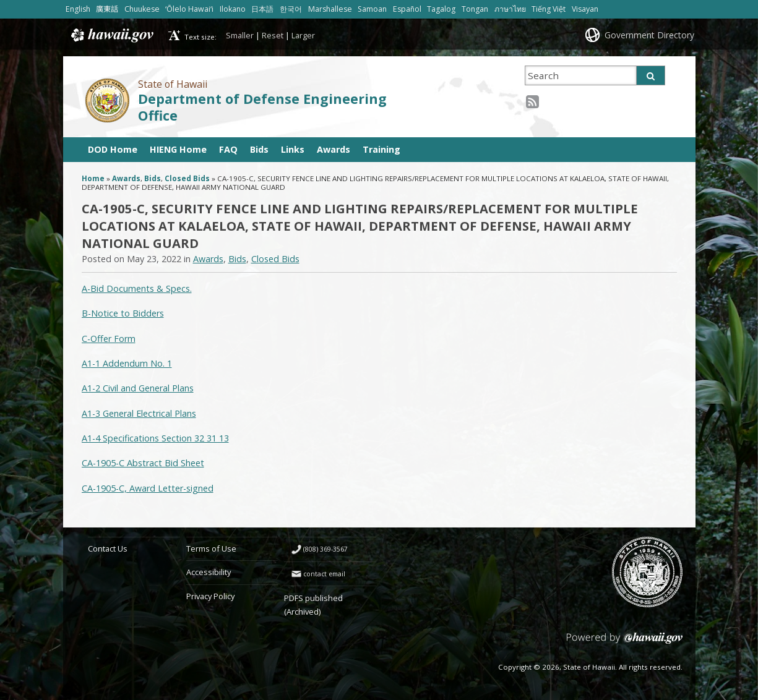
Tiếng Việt (549, 9)
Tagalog (441, 9)
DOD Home (113, 149)
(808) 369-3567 (325, 549)
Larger (303, 35)
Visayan (585, 9)
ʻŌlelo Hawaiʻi (189, 9)
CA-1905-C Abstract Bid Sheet (143, 463)
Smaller (240, 35)
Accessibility (209, 572)
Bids (259, 149)
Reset (273, 35)
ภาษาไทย (510, 9)
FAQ (228, 149)
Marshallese (330, 9)
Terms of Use (211, 548)
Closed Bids (187, 178)
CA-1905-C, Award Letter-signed (148, 488)
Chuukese (142, 9)
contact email (324, 574)
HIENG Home (178, 149)
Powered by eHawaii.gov (625, 643)
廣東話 (107, 9)
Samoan (372, 9)
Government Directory (649, 35)
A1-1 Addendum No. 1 (127, 363)
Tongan (475, 9)
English (78, 9)
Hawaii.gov (111, 35)
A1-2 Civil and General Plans (138, 388)
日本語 (262, 9)
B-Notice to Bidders (123, 313)
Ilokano (233, 9)
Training (381, 149)
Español (407, 9)
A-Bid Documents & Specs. (137, 288)
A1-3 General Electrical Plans (139, 413)
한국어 (291, 9)
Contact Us (108, 548)
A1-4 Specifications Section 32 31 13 (155, 438)
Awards (334, 149)
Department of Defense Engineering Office (262, 107)
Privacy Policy (210, 596)
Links (293, 149)
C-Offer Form (109, 339)
